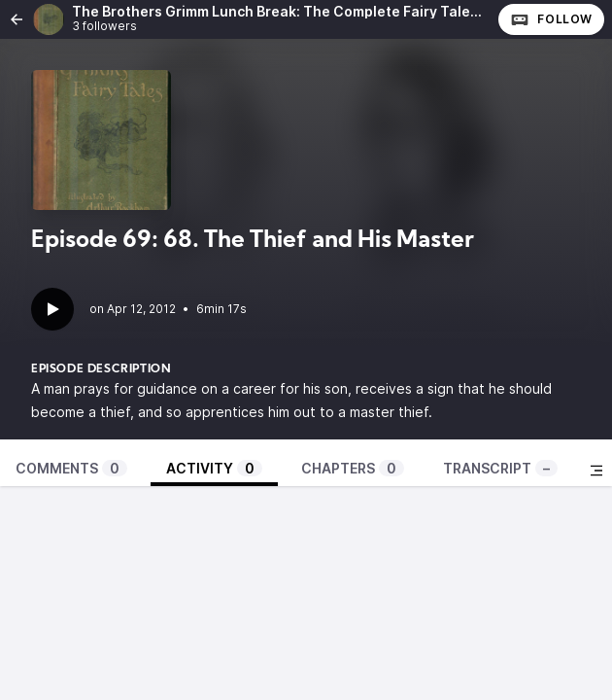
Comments (71, 468)
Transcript (500, 468)
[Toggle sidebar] (596, 471)
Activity (214, 468)
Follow (551, 19)
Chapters (353, 468)
